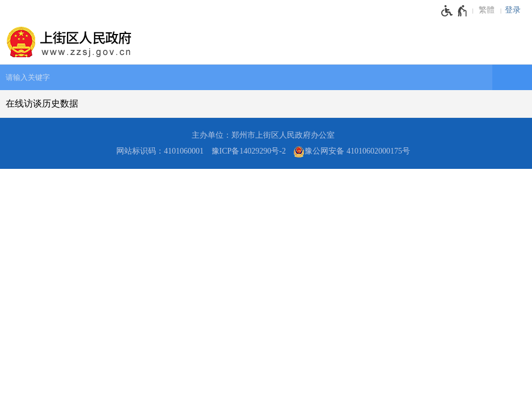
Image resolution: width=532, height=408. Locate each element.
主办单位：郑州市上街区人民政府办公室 (263, 135)
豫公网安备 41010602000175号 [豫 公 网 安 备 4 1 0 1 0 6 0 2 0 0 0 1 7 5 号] (352, 152)
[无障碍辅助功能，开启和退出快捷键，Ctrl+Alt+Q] (455, 11)
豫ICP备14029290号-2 (249, 151)
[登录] (516, 10)
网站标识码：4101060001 (160, 151)
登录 (513, 10)
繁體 (487, 10)
